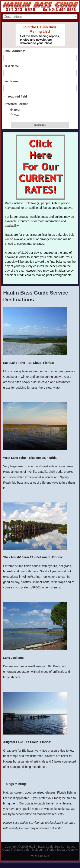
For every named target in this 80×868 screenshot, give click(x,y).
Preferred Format (16, 104)
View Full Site (40, 856)
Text (17, 115)
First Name (11, 66)
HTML (18, 110)
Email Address (14, 51)
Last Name (11, 81)
